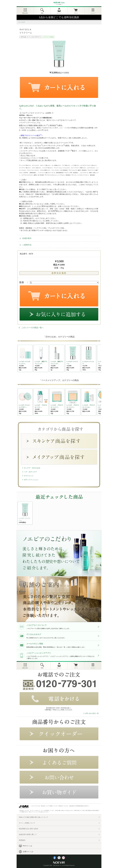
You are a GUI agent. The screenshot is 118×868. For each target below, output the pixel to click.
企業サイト (27, 852)
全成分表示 (27, 238)
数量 (22, 282)
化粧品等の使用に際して (28, 834)
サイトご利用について (27, 823)
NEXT (19, 514)
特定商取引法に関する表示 (29, 829)
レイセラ (22, 22)
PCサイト (26, 846)
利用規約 (22, 840)
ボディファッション (31, 480)
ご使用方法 (27, 245)
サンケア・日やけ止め (32, 468)
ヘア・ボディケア (30, 472)
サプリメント (29, 476)
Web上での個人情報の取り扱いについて (33, 817)
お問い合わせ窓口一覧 (92, 713)
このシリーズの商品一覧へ (32, 328)
